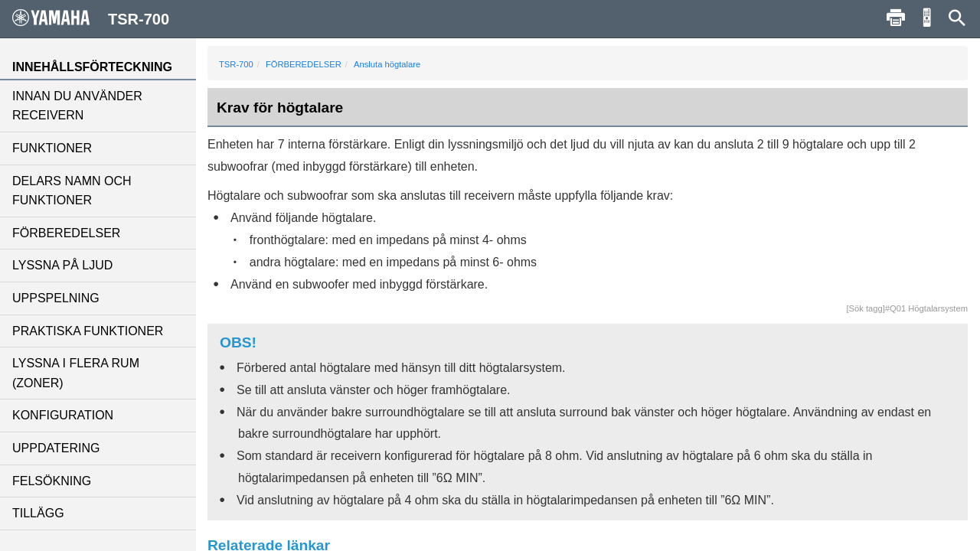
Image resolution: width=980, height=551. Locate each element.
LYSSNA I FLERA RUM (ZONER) (76, 373)
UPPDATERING (56, 448)
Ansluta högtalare (387, 64)
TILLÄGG (38, 513)
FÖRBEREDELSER (66, 233)
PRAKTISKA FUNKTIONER (88, 331)
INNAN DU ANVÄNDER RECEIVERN (77, 106)
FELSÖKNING (52, 481)
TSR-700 (236, 64)
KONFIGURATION (63, 415)
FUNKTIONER (52, 148)
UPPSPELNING (56, 298)
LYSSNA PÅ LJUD (62, 265)
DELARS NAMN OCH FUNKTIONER (72, 191)
